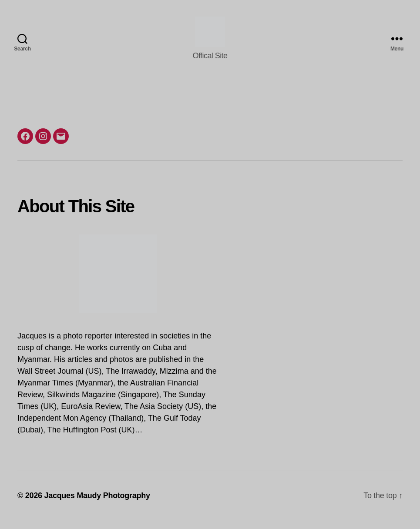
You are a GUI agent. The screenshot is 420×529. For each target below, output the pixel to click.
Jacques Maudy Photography (97, 504)
